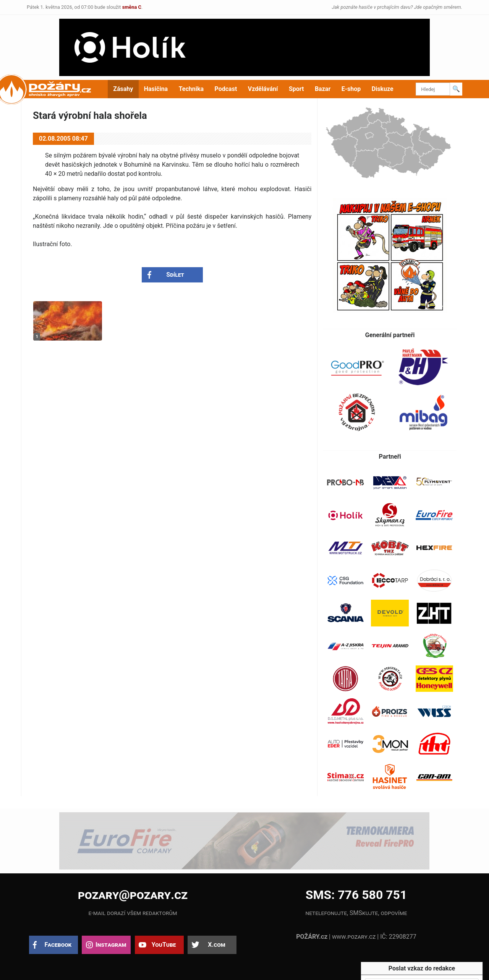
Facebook (58, 945)
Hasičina (156, 89)
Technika (191, 89)
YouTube (164, 945)
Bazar (323, 89)
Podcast (226, 89)
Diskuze (383, 89)
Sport (296, 89)
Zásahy (123, 89)
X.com (216, 945)
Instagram (111, 945)
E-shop (351, 89)
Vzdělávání (263, 89)
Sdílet (175, 275)
